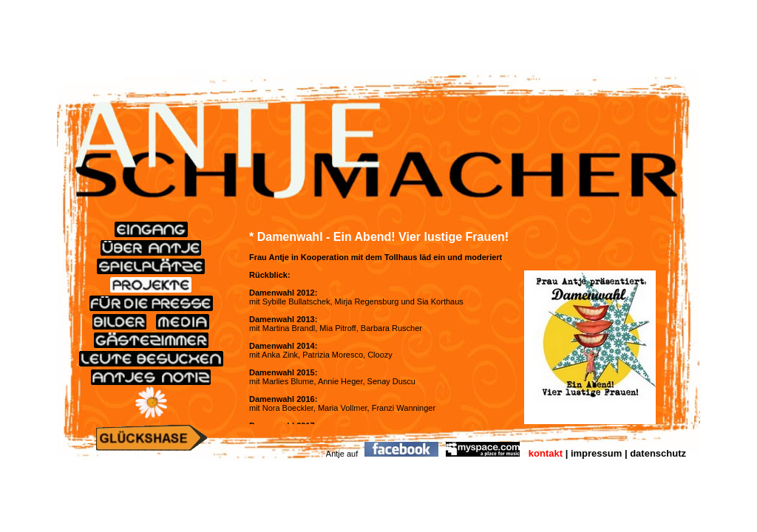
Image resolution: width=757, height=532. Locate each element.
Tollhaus (401, 257)
